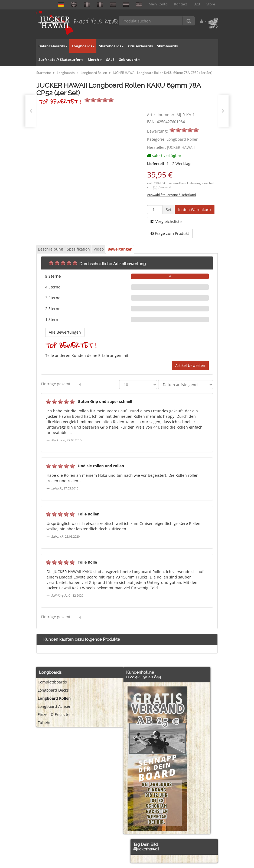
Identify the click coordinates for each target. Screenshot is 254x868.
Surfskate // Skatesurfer (61, 60)
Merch (95, 60)
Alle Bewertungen (65, 332)
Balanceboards (53, 46)
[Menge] (155, 210)
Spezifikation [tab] (78, 249)
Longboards (83, 46)
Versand (165, 187)
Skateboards (111, 46)
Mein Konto (158, 4)
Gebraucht (129, 60)
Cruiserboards (140, 46)
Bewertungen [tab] (120, 249)
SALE (110, 60)
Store (211, 4)
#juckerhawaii (146, 849)
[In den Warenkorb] (195, 210)
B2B (197, 4)
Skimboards (167, 46)
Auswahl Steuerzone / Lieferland (171, 195)
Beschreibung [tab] (51, 249)
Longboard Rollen (183, 139)
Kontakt (181, 4)
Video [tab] (99, 249)
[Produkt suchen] (151, 21)
